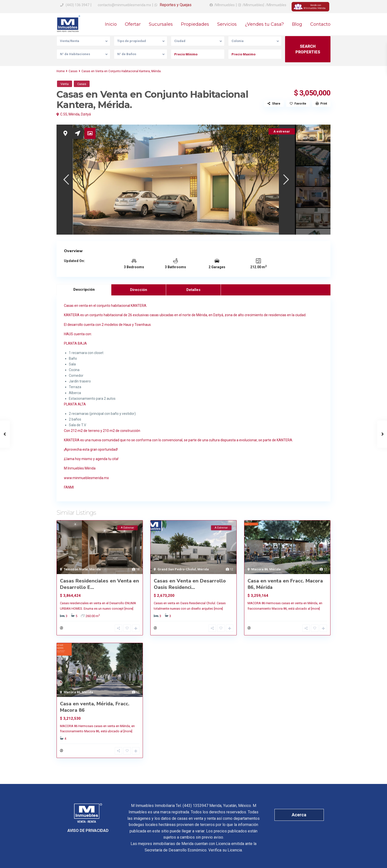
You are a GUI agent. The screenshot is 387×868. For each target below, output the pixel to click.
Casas (73, 71)
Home (61, 71)
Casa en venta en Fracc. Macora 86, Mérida (285, 584)
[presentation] (66, 179)
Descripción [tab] (84, 289)
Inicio (111, 24)
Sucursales (161, 24)
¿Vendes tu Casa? (264, 24)
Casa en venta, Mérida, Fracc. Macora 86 (95, 707)
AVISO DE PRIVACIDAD (88, 831)
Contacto (320, 24)
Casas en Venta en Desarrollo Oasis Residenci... (190, 584)
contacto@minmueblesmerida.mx (124, 5)
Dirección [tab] (139, 290)
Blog (297, 24)
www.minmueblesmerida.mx (86, 478)
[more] (129, 609)
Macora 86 (260, 569)
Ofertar (133, 24)
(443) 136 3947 (77, 5)
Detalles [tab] (193, 290)
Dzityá (86, 114)
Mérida (74, 114)
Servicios (227, 24)
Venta (65, 84)
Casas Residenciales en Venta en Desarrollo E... (99, 584)
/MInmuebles (224, 5)
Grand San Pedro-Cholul (177, 569)
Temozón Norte (76, 569)
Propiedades (195, 24)
